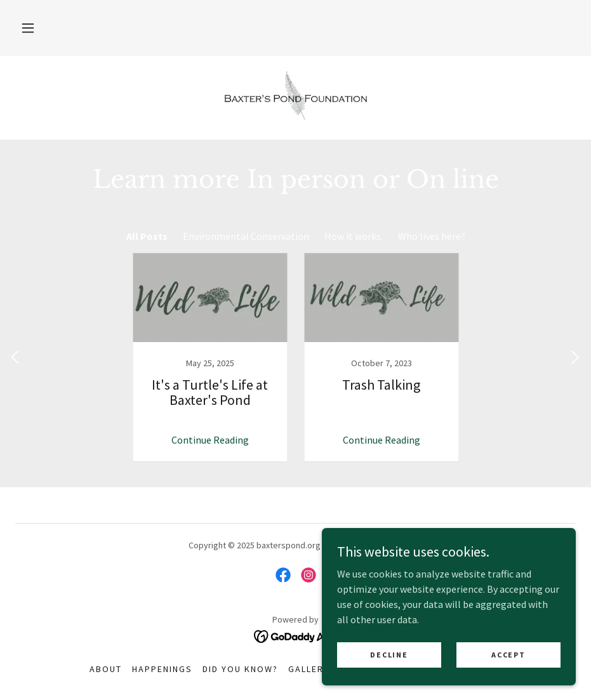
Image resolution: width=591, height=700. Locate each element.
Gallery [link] (309, 669)
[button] (28, 28)
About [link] (106, 669)
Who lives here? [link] (432, 236)
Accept (508, 655)
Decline (389, 655)
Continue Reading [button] (210, 440)
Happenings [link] (162, 669)
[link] (295, 96)
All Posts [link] (147, 236)
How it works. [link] (354, 236)
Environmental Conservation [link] (246, 236)
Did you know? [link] (240, 669)
